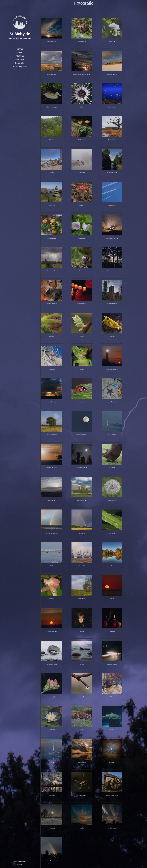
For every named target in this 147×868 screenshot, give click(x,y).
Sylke (20, 53)
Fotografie (20, 63)
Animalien (20, 60)
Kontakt (20, 864)
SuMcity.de (20, 34)
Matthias (20, 56)
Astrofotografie (20, 67)
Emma (20, 49)
